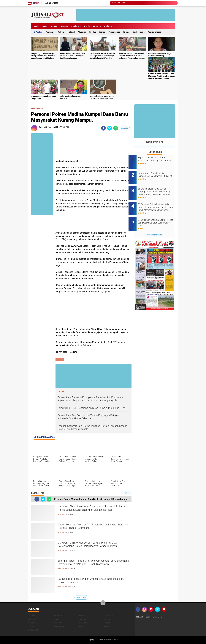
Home (36, 3)
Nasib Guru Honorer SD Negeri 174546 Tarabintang (160, 55)
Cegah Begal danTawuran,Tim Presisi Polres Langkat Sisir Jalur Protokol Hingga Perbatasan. (94, 528)
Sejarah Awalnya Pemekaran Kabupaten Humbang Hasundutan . (157, 160)
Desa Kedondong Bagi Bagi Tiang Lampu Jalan (43, 97)
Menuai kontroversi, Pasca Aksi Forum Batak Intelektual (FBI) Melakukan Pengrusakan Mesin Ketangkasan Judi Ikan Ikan (131, 56)
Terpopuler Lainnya (155, 226)
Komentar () (125, 128)
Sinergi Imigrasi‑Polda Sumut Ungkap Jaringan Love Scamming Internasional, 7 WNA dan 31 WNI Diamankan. (93, 566)
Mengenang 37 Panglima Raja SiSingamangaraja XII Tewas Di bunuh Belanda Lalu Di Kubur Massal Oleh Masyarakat (43, 56)
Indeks (37, 26)
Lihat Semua (81, 598)
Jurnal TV (97, 26)
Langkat (82, 32)
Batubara (51, 32)
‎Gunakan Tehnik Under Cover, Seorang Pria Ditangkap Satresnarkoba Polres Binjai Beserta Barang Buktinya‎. (93, 548)
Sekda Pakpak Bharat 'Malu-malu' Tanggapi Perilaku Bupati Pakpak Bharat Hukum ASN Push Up (103, 56)
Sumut (45, 26)
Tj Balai (127, 32)
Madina (42, 108)
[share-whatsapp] (116, 128)
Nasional (64, 26)
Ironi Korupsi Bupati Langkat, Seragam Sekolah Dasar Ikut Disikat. (157, 174)
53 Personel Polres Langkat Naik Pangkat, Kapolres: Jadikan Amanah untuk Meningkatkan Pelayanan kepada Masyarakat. (157, 202)
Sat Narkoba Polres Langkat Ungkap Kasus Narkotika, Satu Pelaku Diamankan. (91, 582)
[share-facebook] (103, 128)
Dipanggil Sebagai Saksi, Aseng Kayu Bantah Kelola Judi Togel (102, 97)
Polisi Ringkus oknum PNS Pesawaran (70, 97)
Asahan (39, 32)
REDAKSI (140, 617)
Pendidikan (76, 26)
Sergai (103, 32)
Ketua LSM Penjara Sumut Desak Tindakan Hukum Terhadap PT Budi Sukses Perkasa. (73, 56)
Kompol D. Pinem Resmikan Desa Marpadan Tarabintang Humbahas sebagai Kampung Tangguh (161, 76)
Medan (93, 32)
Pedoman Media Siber (155, 617)
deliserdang (139, 32)
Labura (62, 32)
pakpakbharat (155, 32)
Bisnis (87, 26)
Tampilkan (126, 493)
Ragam (54, 26)
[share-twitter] (110, 128)
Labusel (72, 32)
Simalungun (115, 32)
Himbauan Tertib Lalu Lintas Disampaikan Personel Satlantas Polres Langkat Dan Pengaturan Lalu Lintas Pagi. (90, 512)
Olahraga (108, 26)
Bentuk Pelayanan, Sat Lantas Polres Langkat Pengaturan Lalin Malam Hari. (158, 215)
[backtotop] (103, 603)
